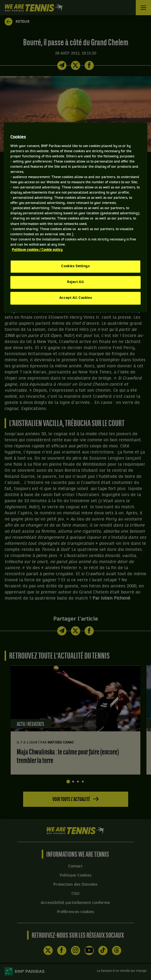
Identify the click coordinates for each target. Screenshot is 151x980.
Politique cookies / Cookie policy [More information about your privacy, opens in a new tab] (37, 250)
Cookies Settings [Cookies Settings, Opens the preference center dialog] (75, 266)
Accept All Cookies (75, 298)
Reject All (75, 282)
